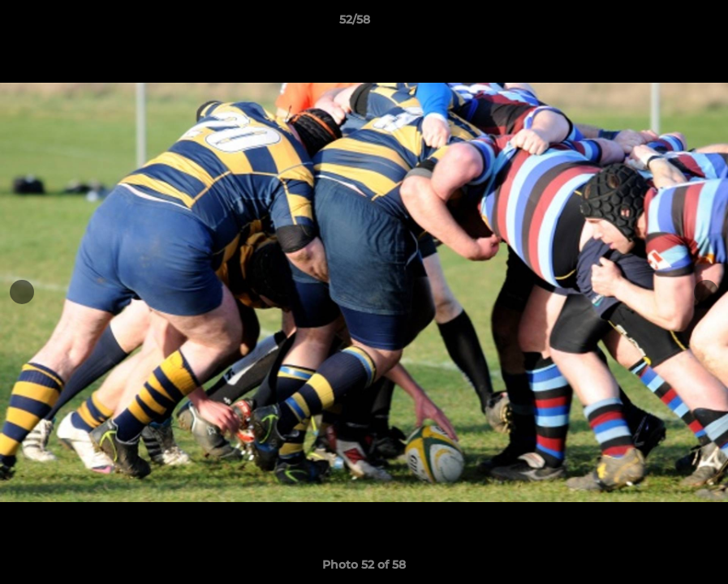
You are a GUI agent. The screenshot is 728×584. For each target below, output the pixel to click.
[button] (660, 24)
